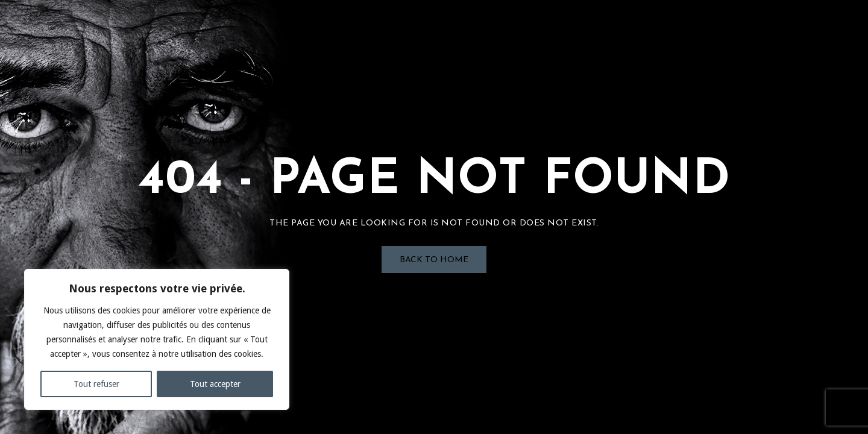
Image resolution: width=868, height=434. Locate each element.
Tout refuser (96, 384)
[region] (157, 339)
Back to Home (434, 260)
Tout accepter (215, 384)
